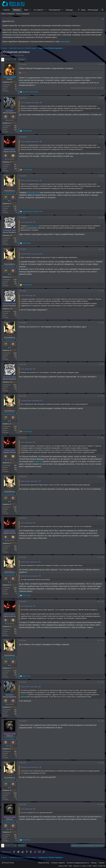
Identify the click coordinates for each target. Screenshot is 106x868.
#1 (103, 64)
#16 (102, 640)
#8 (103, 323)
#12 (102, 477)
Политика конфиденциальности (78, 863)
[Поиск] (103, 10)
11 (15, 59)
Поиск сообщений (23, 14)
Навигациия (65, 41)
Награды (69, 10)
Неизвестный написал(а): (30, 767)
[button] (30, 10)
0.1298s (89, 866)
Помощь (94, 863)
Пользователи (55, 10)
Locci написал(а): (27, 222)
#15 (102, 602)
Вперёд (21, 59)
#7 (103, 291)
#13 (102, 518)
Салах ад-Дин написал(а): (30, 103)
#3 (103, 137)
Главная (6, 10)
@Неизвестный (33, 192)
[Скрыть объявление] (103, 19)
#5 (103, 218)
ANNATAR (38, 461)
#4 (103, 176)
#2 (103, 98)
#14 (102, 557)
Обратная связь (44, 863)
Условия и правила (58, 863)
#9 (103, 364)
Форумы (17, 10)
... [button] (12, 59)
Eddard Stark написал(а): (29, 481)
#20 (102, 804)
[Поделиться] (100, 64)
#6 (103, 249)
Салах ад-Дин (8, 55)
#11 (102, 438)
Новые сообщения (8, 14)
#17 (102, 682)
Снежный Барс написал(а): (30, 254)
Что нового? (38, 10)
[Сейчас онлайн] (10, 186)
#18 (102, 721)
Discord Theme (8, 863)
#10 (102, 396)
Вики (26, 10)
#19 (102, 763)
